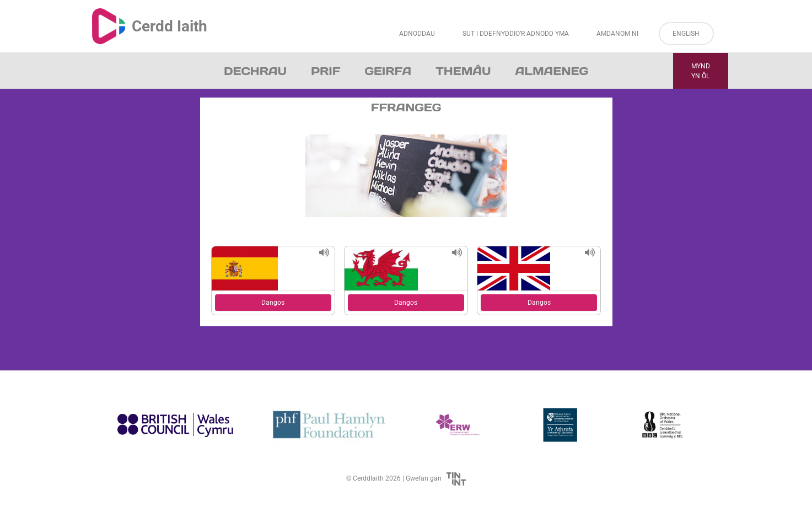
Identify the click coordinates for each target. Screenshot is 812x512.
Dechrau (255, 71)
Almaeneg (552, 71)
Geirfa (388, 71)
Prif (326, 71)
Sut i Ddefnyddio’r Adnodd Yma (516, 34)
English (686, 34)
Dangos (273, 303)
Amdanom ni (617, 34)
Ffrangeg (406, 107)
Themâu (463, 71)
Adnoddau (417, 34)
